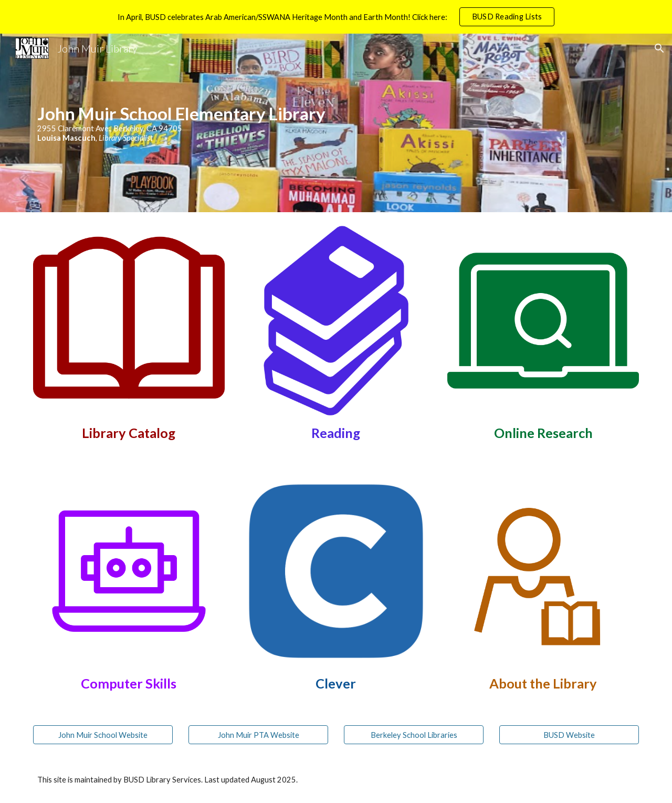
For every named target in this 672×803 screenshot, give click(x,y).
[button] (659, 48)
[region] (336, 17)
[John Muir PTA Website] (258, 735)
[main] (336, 123)
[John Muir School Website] (103, 735)
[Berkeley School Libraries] (414, 735)
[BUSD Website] (569, 735)
